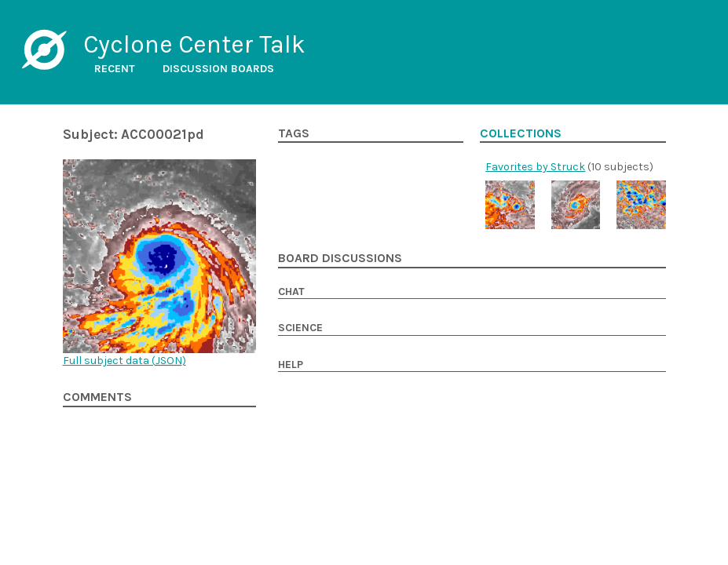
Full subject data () (124, 361)
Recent (115, 69)
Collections (521, 133)
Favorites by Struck (535, 167)
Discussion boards (218, 69)
